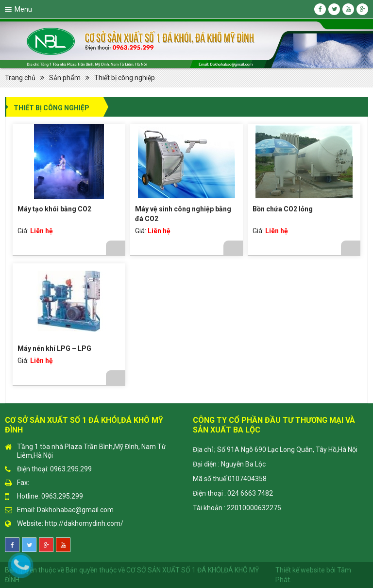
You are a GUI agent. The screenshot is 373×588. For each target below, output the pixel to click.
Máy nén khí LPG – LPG (54, 348)
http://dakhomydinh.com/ (84, 523)
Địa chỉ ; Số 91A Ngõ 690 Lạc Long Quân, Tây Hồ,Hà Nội (275, 450)
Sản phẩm (65, 78)
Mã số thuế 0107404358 (230, 479)
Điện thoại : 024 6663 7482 (233, 493)
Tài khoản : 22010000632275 (237, 508)
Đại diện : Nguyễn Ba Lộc (229, 464)
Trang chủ (20, 78)
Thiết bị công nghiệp (125, 78)
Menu (23, 9)
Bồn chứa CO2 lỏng (283, 209)
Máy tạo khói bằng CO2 (54, 209)
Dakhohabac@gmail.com (75, 510)
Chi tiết (116, 248)
